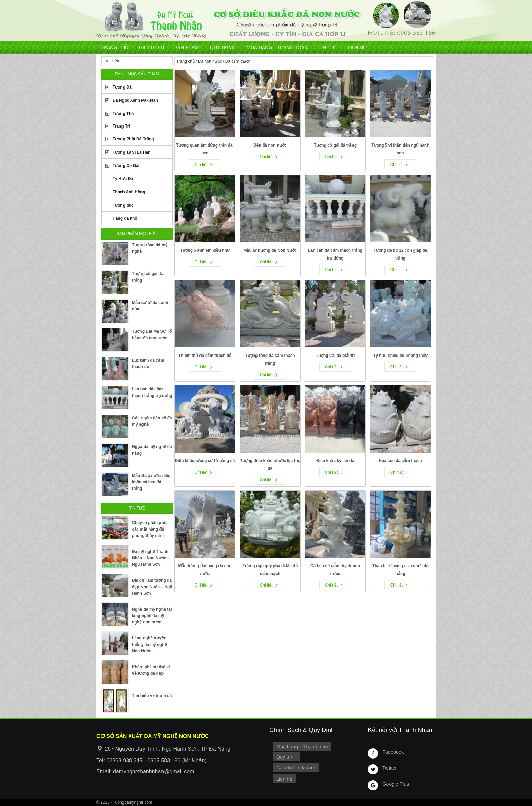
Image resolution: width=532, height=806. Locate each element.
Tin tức (328, 47)
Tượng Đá (122, 87)
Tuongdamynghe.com (133, 802)
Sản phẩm (187, 47)
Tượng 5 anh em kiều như (205, 250)
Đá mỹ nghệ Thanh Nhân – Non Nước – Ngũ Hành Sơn (151, 558)
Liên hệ (357, 47)
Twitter (389, 768)
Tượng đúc (123, 205)
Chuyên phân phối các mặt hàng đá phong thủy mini (150, 529)
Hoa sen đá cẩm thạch (400, 461)
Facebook (393, 752)
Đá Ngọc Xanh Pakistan (135, 100)
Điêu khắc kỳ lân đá (335, 461)
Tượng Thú (123, 114)
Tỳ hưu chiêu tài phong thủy (400, 356)
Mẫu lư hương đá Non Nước (270, 250)
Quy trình (223, 47)
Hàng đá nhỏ (125, 218)
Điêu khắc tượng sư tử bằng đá (205, 461)
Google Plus (396, 784)
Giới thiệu (151, 47)
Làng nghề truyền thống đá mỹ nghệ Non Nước (149, 645)
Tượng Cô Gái (126, 166)
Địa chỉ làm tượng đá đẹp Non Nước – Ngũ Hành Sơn (152, 587)
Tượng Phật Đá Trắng (133, 139)
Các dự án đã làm (296, 768)
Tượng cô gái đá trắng (335, 145)
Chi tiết (201, 165)
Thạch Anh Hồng (129, 192)
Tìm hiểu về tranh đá (152, 696)
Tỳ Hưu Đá (123, 179)
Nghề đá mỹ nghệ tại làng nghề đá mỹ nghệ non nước (152, 616)
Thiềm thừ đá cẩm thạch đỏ (205, 356)
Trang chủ (115, 47)
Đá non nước (210, 61)
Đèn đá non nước (270, 145)
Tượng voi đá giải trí (335, 356)
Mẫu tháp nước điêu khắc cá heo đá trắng (151, 482)
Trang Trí (121, 126)
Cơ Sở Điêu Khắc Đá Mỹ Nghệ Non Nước (266, 20)
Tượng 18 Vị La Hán (131, 152)
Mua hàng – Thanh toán (277, 47)
